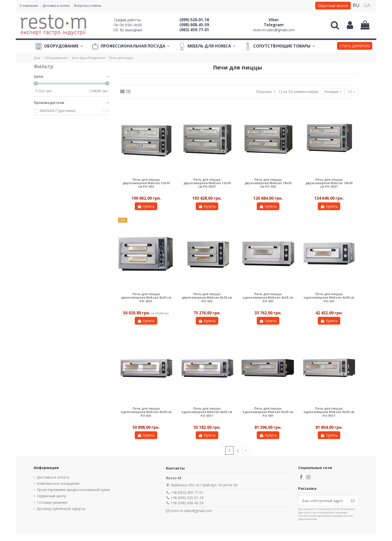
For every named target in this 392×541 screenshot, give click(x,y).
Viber (274, 20)
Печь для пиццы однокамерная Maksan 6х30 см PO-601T (207, 412)
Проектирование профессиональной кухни (73, 490)
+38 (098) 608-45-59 (187, 503)
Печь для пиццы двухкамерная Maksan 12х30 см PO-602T (207, 183)
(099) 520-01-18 (194, 20)
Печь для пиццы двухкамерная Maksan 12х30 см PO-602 (146, 183)
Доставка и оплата (56, 6)
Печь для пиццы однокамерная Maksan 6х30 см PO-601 (146, 412)
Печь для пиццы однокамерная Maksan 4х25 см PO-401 (268, 298)
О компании (29, 6)
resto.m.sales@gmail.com (274, 30)
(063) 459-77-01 (194, 30)
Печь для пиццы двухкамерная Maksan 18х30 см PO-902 (268, 183)
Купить (146, 206)
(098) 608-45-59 (194, 25)
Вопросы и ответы (88, 6)
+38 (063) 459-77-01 (187, 492)
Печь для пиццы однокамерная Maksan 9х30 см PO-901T (329, 412)
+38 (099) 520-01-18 (187, 498)
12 (351, 92)
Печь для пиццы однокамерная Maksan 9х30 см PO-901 (268, 412)
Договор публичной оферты (61, 509)
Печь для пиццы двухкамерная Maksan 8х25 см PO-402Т (146, 298)
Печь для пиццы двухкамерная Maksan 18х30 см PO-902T (329, 183)
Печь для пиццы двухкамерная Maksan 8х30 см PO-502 (207, 298)
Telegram (274, 25)
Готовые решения (52, 502)
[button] (355, 46)
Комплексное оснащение (58, 483)
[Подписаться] (353, 501)
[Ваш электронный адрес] (323, 501)
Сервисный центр (51, 496)
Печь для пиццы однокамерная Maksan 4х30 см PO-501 (329, 298)
